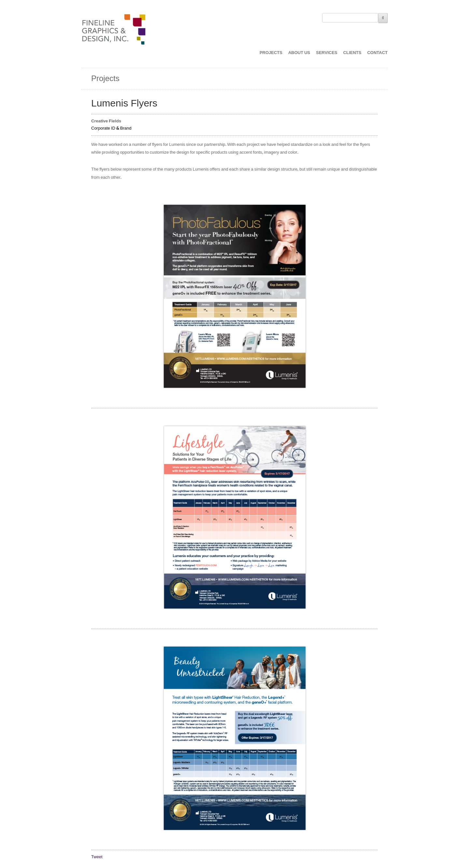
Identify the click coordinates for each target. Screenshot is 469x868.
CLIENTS (352, 53)
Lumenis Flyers (124, 103)
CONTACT (377, 53)
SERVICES (327, 53)
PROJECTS (271, 53)
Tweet (97, 857)
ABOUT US (299, 53)
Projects (105, 79)
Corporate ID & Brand (111, 128)
